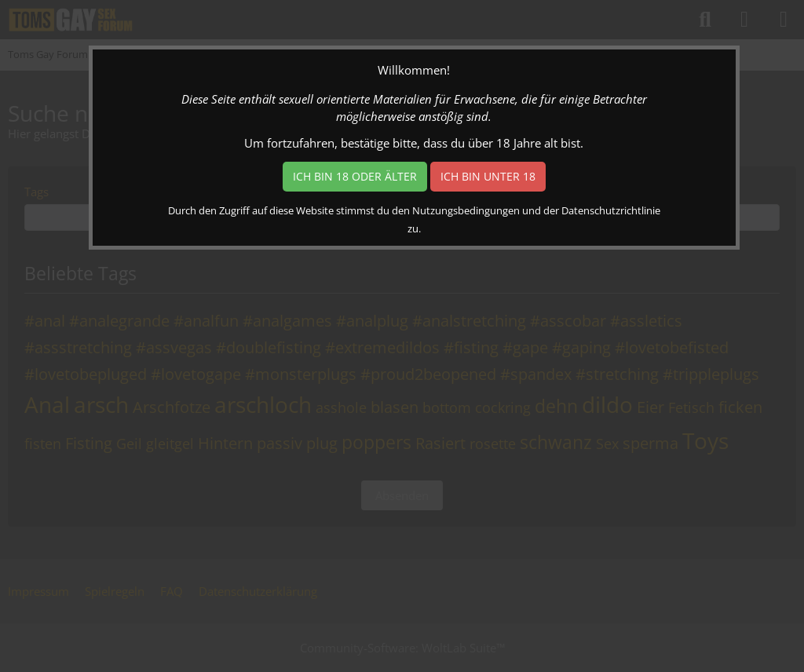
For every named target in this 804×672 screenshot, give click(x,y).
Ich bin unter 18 (488, 176)
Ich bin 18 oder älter (355, 176)
